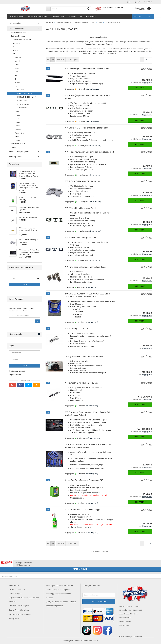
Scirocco (18, 111)
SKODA (15, 50)
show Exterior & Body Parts (21, 32)
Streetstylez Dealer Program (19, 606)
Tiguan (17, 122)
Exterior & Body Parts (38, 16)
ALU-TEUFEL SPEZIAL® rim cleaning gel (83, 510)
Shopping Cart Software (72, 641)
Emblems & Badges (18, 36)
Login (24, 285)
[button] (129, 2)
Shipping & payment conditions (20, 614)
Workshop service (88, 16)
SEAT (15, 47)
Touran (17, 126)
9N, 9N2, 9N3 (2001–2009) (26, 97)
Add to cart (140, 88)
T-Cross (17, 140)
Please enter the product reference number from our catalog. (21, 310)
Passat (17, 83)
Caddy (17, 68)
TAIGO (17, 119)
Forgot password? (15, 375)
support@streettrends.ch (133, 637)
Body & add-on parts (18, 144)
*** (125, 7)
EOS (16, 72)
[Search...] (48, 9)
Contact (149, 16)
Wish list (148, 2)
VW (14, 54)
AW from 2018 (22, 108)
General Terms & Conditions (19, 610)
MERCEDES (17, 43)
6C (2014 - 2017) (23, 104)
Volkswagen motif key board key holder (83, 383)
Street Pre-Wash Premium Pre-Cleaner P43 (84, 480)
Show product (140, 174)
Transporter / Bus (21, 133)
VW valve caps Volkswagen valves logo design (86, 267)
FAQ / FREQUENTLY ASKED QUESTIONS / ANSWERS (24, 600)
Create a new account (17, 371)
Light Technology (17, 16)
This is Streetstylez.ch (17, 589)
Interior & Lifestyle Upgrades (63, 16)
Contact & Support (15, 594)
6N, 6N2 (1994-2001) (24, 93)
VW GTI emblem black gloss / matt (81, 208)
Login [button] (138, 2)
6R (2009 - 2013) (23, 101)
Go (37, 321)
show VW (18, 58)
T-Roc (17, 136)
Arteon (17, 65)
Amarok (17, 61)
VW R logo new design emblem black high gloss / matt (90, 152)
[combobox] (61, 60)
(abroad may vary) (93, 89)
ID (15, 79)
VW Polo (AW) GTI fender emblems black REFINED (88, 69)
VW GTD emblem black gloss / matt (81, 238)
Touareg (18, 129)
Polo (16, 86)
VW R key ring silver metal (77, 329)
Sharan (17, 115)
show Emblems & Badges (22, 40)
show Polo (20, 90)
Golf (16, 76)
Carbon (13, 147)
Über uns (137, 16)
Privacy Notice (14, 619)
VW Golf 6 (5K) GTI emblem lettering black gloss (87, 128)
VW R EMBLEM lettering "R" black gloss (83, 181)
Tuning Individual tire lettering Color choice (84, 357)
